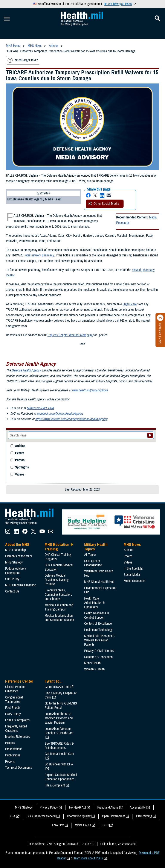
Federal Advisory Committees (16, 571)
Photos (20, 460)
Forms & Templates (17, 720)
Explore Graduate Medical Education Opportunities (61, 777)
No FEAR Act (78, 807)
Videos (20, 475)
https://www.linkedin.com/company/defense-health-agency (71, 419)
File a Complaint (55, 785)
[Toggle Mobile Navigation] (7, 19)
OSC (105, 825)
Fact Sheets (13, 708)
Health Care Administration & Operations (95, 603)
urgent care (130, 304)
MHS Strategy (14, 562)
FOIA (12, 816)
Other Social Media (104, 204)
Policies (10, 743)
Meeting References (18, 737)
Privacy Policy (49, 807)
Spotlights (22, 467)
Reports (10, 762)
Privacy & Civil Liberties (99, 651)
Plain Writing (144, 816)
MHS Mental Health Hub (99, 582)
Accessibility (138, 807)
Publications (13, 755)
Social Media (132, 575)
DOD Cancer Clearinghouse (93, 563)
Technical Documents (19, 768)
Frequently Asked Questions (16, 729)
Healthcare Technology (98, 630)
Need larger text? (23, 60)
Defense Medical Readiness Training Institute (57, 580)
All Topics (90, 555)
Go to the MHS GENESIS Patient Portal (61, 706)
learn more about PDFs (89, 858)
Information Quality (79, 816)
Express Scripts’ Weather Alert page (70, 335)
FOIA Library (13, 714)
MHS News (132, 545)
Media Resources (135, 581)
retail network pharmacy (39, 255)
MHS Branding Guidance (21, 585)
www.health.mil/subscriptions (90, 390)
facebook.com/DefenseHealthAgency (60, 414)
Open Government (113, 816)
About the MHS (17, 545)
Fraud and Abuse (108, 807)
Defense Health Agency (26, 370)
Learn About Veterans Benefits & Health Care (59, 731)
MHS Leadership (15, 550)
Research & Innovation (98, 657)
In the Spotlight (133, 569)
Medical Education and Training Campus (59, 607)
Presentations (14, 749)
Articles (20, 446)
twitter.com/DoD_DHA (40, 408)
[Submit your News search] (150, 435)
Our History (12, 579)
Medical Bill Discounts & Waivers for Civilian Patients (99, 640)
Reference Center (19, 681)
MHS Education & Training (59, 547)
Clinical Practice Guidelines (15, 689)
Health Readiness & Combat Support (97, 615)
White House (83, 825)
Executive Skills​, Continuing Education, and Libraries (58, 595)
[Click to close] (160, 318)
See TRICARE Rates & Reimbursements (59, 746)
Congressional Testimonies (14, 700)
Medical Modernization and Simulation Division (59, 618)
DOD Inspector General (41, 816)
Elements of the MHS (19, 556)
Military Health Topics (96, 547)
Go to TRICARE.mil (57, 687)
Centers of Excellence (98, 624)
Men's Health (92, 663)
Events (20, 453)
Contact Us (12, 591)
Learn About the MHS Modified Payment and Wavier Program (59, 718)
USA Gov (58, 825)
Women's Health (94, 669)
